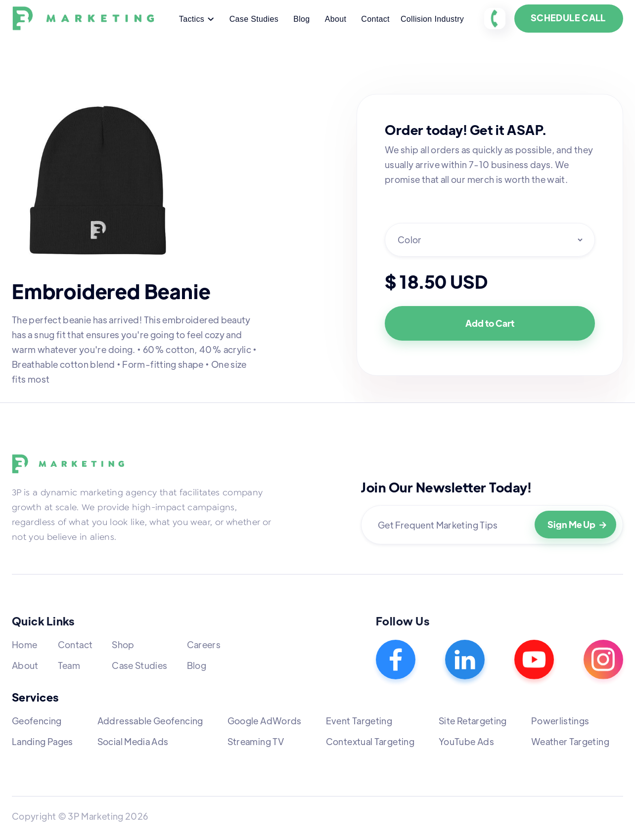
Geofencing (37, 721)
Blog (301, 19)
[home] (85, 19)
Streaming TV (256, 741)
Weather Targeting (570, 741)
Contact (375, 19)
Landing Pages (43, 741)
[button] (197, 20)
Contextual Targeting (370, 741)
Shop (123, 644)
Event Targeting (359, 721)
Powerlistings (560, 721)
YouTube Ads (466, 741)
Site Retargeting (473, 721)
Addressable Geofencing (150, 721)
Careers (204, 644)
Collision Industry (432, 19)
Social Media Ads (133, 741)
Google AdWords (265, 721)
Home (24, 644)
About (336, 19)
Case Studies (254, 19)
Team (69, 665)
